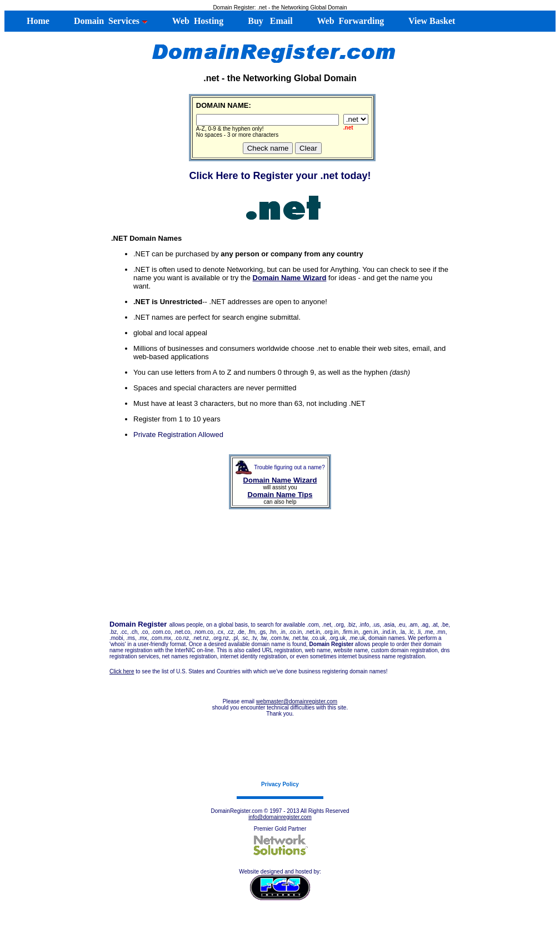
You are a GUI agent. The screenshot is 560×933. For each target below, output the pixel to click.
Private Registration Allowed (178, 435)
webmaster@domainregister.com (297, 701)
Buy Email (269, 21)
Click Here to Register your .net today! (280, 176)
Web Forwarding (350, 21)
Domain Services (110, 21)
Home (32, 21)
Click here (122, 671)
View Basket (431, 21)
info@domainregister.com (280, 817)
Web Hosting (197, 21)
